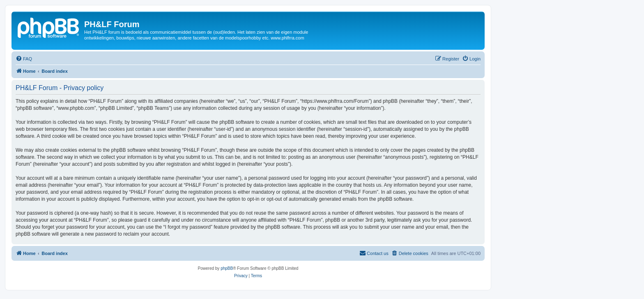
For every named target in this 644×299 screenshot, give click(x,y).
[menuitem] (24, 59)
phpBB (227, 268)
